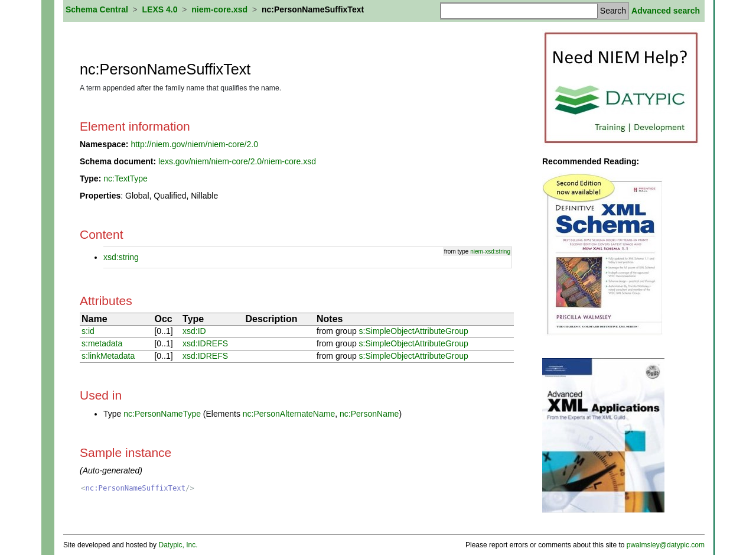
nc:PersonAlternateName (289, 414)
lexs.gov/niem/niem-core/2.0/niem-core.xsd (237, 161)
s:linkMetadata (108, 356)
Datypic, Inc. (178, 545)
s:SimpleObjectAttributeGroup (414, 331)
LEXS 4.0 (160, 9)
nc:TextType (126, 178)
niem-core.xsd (219, 9)
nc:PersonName (369, 414)
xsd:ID (194, 331)
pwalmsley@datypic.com (666, 545)
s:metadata (102, 343)
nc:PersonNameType (162, 414)
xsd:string (121, 257)
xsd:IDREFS (205, 343)
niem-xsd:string (490, 251)
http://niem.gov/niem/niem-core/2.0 (194, 144)
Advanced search (666, 11)
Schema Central (97, 9)
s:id (88, 331)
